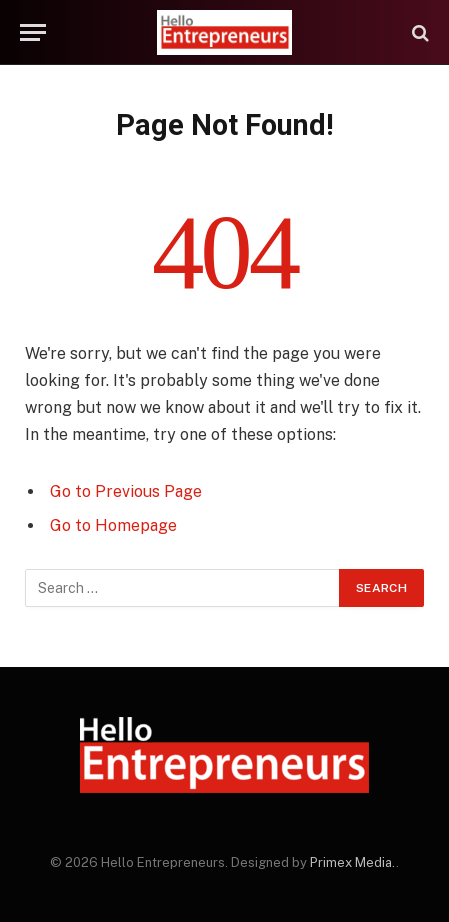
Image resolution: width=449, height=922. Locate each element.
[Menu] (33, 32)
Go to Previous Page (126, 491)
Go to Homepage (113, 525)
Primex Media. (353, 862)
